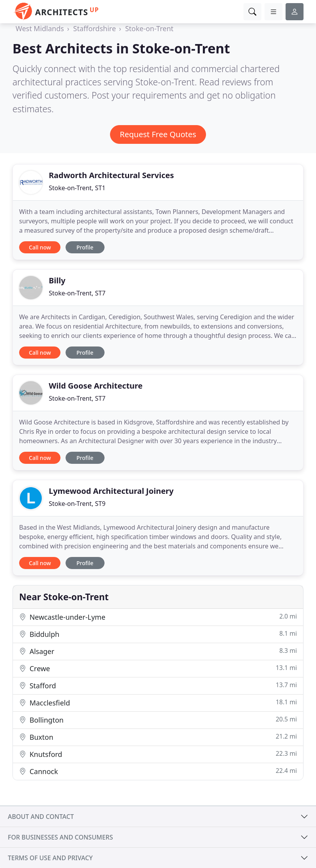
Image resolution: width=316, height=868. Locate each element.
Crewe (158, 668)
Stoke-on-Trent (149, 28)
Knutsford (158, 754)
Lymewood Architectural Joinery (111, 491)
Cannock (158, 771)
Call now (40, 247)
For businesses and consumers (60, 837)
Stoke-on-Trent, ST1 (77, 188)
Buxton (158, 737)
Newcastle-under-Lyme (158, 617)
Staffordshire (95, 28)
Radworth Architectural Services (111, 175)
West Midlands (40, 28)
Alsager (158, 651)
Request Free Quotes (158, 134)
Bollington (158, 720)
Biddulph (158, 634)
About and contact (41, 817)
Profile (85, 247)
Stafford (158, 685)
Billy (57, 280)
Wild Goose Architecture (96, 386)
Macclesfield (158, 703)
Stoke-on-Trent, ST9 (77, 504)
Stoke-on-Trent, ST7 (77, 293)
